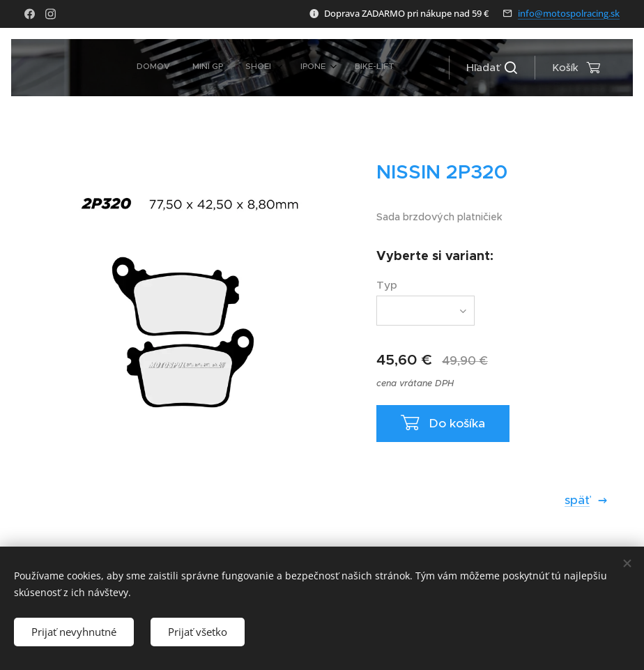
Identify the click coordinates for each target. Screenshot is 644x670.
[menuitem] (244, 68)
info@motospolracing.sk (569, 13)
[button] (492, 68)
